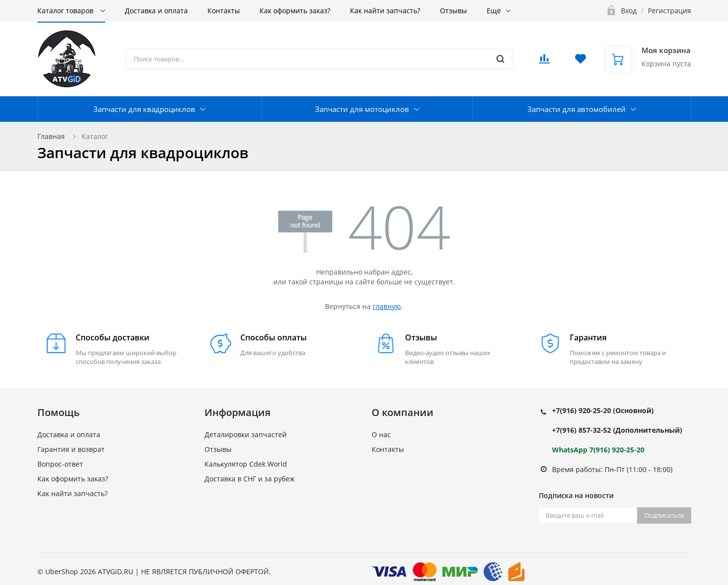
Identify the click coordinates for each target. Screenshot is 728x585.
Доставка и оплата (156, 11)
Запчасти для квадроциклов (144, 109)
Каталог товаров (66, 11)
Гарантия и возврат (71, 449)
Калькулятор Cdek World (246, 464)
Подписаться (664, 515)
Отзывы (453, 11)
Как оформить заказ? (295, 11)
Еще (494, 11)
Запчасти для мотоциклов (362, 109)
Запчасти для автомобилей (577, 109)
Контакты (224, 11)
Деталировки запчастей (246, 434)
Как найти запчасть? (385, 11)
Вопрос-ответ (60, 464)
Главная (51, 136)
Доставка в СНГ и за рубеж (249, 479)
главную (387, 306)
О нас (381, 434)
